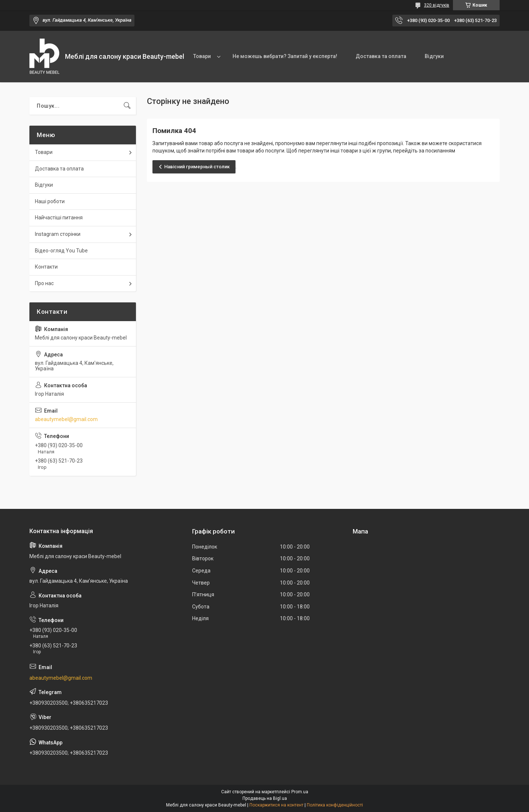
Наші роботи (50, 201)
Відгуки (434, 56)
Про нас (44, 283)
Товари (202, 56)
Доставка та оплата (381, 56)
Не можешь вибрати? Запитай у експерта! (285, 56)
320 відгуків (437, 5)
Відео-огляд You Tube (61, 251)
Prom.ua (300, 792)
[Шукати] (127, 106)
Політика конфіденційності (335, 805)
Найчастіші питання (59, 218)
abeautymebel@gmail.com (66, 419)
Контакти (46, 267)
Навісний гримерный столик (197, 167)
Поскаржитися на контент (276, 805)
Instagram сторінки (58, 234)
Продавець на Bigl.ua (265, 798)
